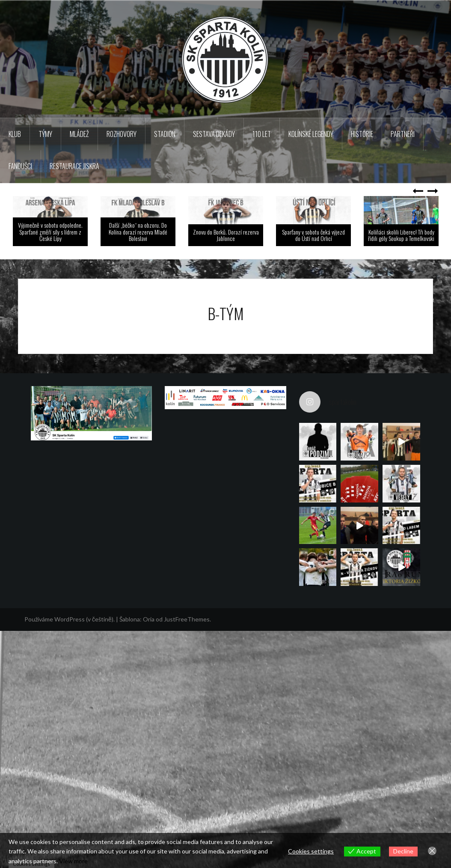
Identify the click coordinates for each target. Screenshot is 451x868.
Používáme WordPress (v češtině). (70, 660)
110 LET (262, 134)
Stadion (165, 134)
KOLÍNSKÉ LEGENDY (311, 134)
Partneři (403, 134)
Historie (362, 134)
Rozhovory (122, 134)
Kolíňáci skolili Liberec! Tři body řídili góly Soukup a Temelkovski (401, 235)
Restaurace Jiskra (74, 166)
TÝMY (45, 134)
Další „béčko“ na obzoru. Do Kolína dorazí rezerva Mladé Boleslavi (138, 232)
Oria (149, 660)
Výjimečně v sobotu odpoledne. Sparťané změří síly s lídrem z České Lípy (50, 232)
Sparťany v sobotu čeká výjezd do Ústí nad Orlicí (313, 235)
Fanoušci (20, 166)
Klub (15, 134)
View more (73, 861)
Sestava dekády (214, 134)
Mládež (79, 134)
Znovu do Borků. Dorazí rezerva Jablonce (226, 235)
